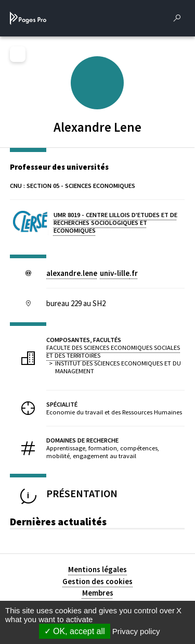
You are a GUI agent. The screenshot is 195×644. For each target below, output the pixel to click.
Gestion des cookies (97, 581)
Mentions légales (97, 569)
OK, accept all (75, 631)
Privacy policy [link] (136, 631)
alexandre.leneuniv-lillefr (92, 273)
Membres (98, 593)
